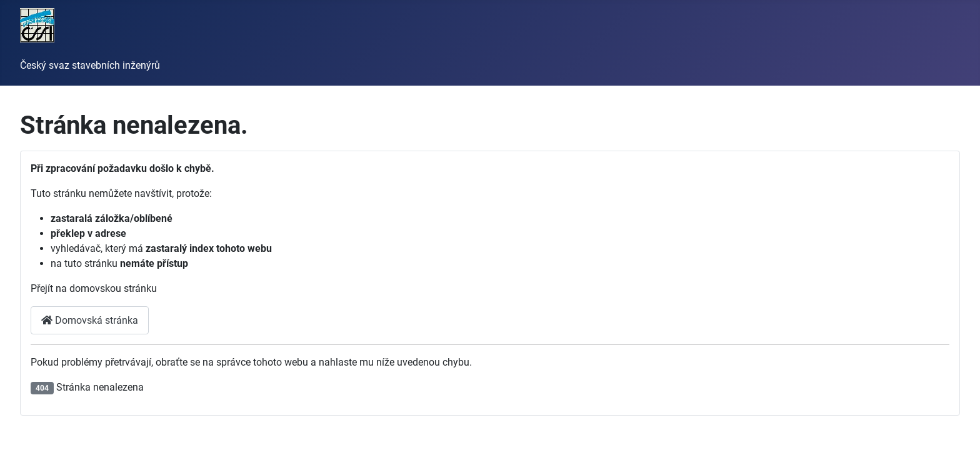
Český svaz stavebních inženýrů (90, 65)
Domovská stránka (90, 320)
